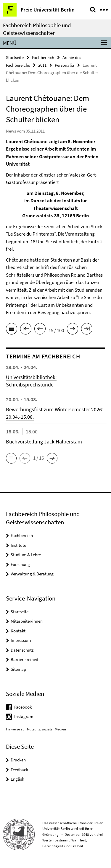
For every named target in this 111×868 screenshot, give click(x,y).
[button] (11, 458)
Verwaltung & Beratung (32, 574)
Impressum (21, 640)
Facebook (23, 707)
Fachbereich (43, 57)
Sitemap (18, 669)
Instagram (24, 716)
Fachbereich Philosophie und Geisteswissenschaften (37, 29)
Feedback (19, 770)
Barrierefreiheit (25, 659)
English (17, 779)
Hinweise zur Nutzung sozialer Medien (36, 729)
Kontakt (18, 631)
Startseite (15, 57)
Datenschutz (22, 650)
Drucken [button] (18, 760)
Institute (18, 545)
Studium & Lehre (26, 555)
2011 (42, 65)
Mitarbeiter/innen (27, 621)
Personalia (65, 65)
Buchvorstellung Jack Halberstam (44, 442)
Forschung (20, 564)
